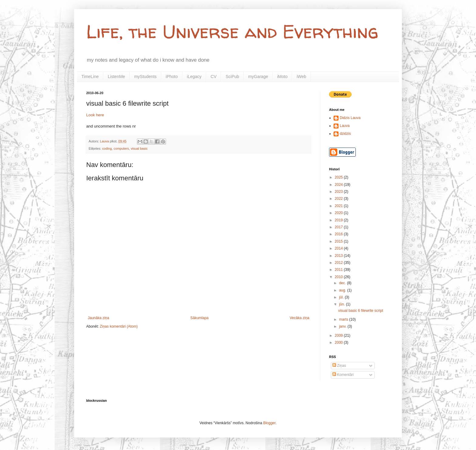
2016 (339, 234)
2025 (339, 177)
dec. (343, 283)
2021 (339, 206)
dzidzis (345, 134)
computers (121, 148)
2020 (339, 213)
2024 (339, 185)
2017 (339, 227)
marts (344, 319)
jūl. (342, 297)
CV (214, 77)
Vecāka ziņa (299, 318)
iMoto (282, 77)
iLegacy (194, 77)
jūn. (343, 304)
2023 (339, 192)
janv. (343, 326)
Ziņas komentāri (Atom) (119, 326)
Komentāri (343, 375)
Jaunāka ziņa (99, 318)
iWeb (301, 77)
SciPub (232, 77)
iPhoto (172, 77)
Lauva (345, 126)
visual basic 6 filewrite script (361, 311)
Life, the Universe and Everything (232, 32)
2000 (339, 343)
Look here (95, 115)
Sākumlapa (199, 318)
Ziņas (339, 366)
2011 (339, 270)
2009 (339, 336)
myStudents (145, 77)
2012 (339, 263)
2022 (339, 199)
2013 (339, 256)
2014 (339, 248)
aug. (343, 290)
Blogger (269, 423)
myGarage (258, 77)
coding (107, 148)
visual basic (139, 148)
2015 (339, 241)
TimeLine (90, 77)
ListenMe (116, 77)
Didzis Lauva (350, 118)
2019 (339, 220)
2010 (339, 277)
